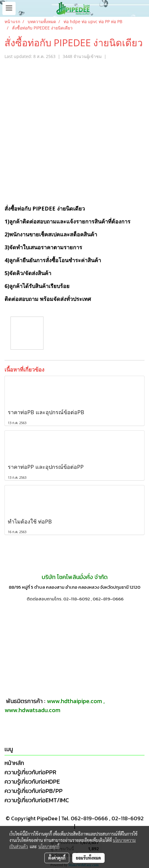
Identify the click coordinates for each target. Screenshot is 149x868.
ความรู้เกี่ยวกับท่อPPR (30, 772)
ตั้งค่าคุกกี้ (57, 858)
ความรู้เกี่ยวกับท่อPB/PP (34, 791)
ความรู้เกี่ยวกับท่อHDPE (32, 782)
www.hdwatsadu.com (32, 710)
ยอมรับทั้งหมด (88, 858)
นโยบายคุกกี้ (49, 846)
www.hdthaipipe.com (74, 701)
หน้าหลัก (14, 763)
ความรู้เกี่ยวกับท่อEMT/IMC (37, 800)
